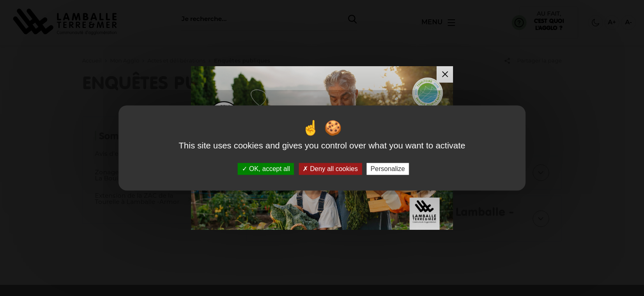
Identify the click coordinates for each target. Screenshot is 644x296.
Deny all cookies (330, 169)
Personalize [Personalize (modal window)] (388, 169)
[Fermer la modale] (445, 74)
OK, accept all (266, 169)
